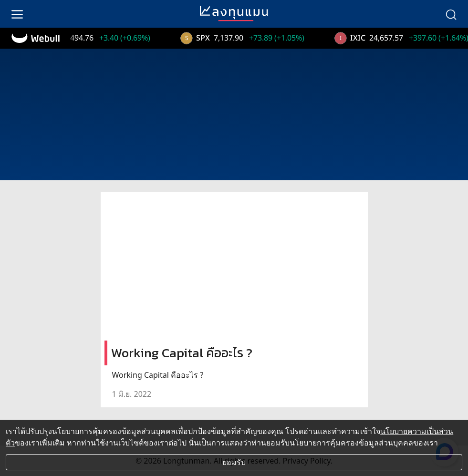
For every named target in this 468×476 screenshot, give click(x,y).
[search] (451, 14)
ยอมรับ (234, 462)
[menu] (17, 14)
